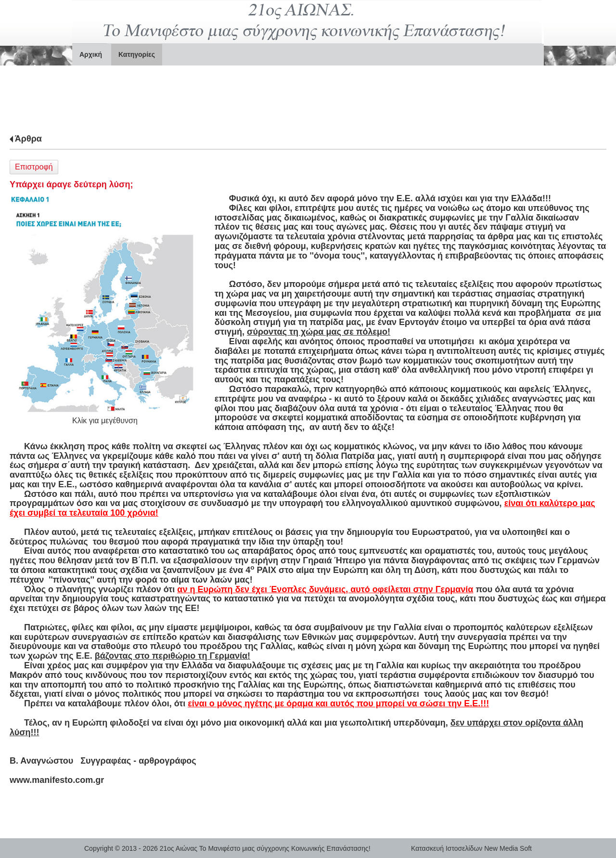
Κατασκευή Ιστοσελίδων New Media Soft (471, 848)
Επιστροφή (34, 167)
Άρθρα (28, 139)
